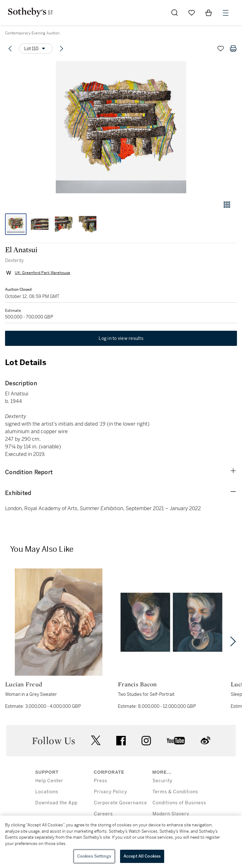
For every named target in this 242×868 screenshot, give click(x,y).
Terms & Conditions (175, 792)
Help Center (49, 781)
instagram (146, 741)
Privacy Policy (110, 792)
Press (101, 781)
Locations (47, 792)
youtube (176, 741)
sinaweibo (205, 740)
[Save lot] (221, 49)
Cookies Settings (94, 856)
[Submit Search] (175, 13)
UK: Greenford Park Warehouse (43, 273)
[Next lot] (61, 49)
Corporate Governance (121, 803)
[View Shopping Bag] (209, 13)
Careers (103, 814)
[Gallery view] (227, 205)
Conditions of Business (179, 803)
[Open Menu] (226, 13)
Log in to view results (121, 338)
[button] (121, 127)
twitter (96, 740)
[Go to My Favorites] (192, 13)
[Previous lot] (10, 49)
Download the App (56, 803)
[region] (121, 842)
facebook (121, 741)
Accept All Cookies (142, 856)
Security (162, 781)
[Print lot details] (233, 49)
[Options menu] (36, 49)
